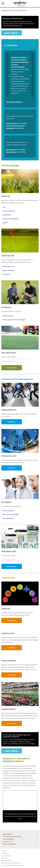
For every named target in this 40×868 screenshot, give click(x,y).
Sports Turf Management (11, 219)
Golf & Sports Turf (8, 266)
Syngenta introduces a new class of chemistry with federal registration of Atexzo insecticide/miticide (20, 62)
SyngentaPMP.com (9, 410)
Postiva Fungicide (9, 660)
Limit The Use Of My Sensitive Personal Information (12, 865)
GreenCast (6, 196)
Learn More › (12, 33)
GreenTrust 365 (8, 255)
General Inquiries (8, 316)
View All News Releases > (14, 102)
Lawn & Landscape (8, 211)
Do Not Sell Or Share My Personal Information (11, 863)
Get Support (6, 307)
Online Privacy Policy (6, 856)
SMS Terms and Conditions (7, 861)
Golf (4, 207)
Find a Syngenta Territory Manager (14, 320)
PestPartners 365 (9, 456)
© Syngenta (4, 851)
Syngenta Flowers (9, 709)
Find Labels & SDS (9, 353)
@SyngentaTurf (11, 123)
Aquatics (5, 223)
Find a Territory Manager (11, 514)
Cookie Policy (4, 858)
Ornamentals (7, 215)
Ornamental (6, 274)
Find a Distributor (8, 518)
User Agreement (5, 853)
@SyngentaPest (11, 152)
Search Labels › (12, 368)
